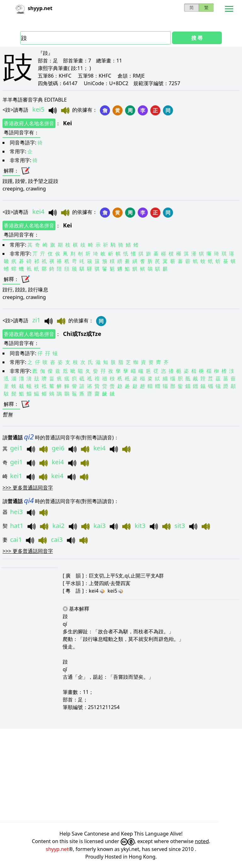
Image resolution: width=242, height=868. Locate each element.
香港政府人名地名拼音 (29, 123)
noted (202, 841)
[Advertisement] (121, 775)
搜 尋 (197, 38)
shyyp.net (57, 849)
